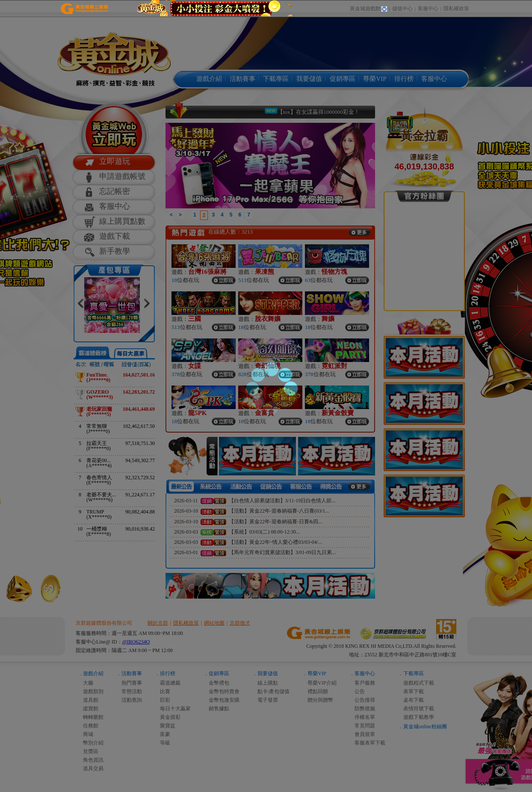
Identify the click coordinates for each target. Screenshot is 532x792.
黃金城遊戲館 (365, 9)
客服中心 (428, 9)
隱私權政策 (456, 9)
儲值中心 (402, 9)
